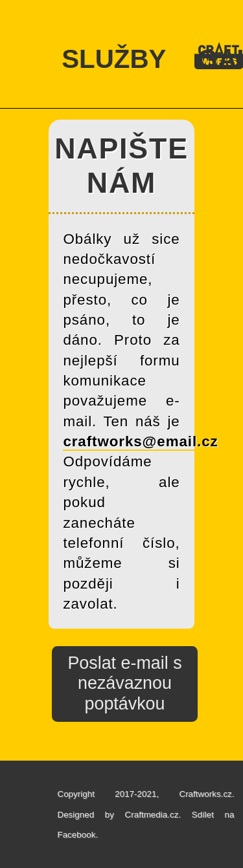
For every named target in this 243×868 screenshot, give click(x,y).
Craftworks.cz (205, 794)
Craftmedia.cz (152, 815)
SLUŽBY (114, 59)
